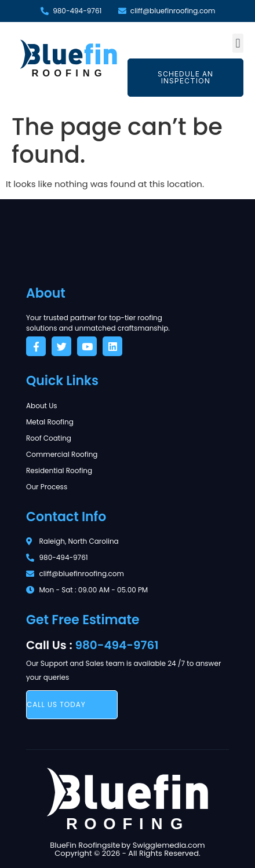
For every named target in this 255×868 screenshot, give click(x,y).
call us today (56, 704)
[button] (238, 43)
